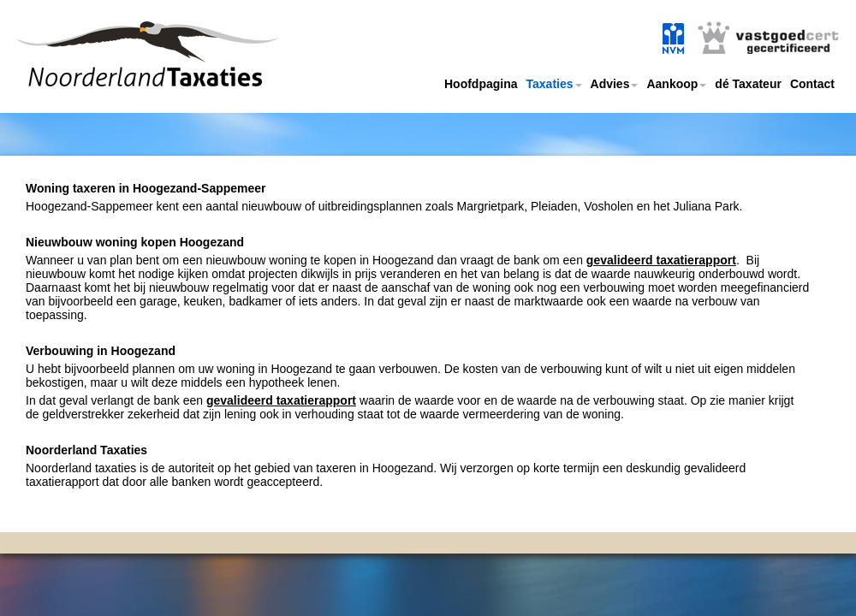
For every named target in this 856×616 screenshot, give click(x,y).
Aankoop (676, 84)
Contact (812, 84)
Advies (615, 84)
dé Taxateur (748, 84)
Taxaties (554, 84)
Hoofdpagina (481, 84)
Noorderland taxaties (122, 75)
